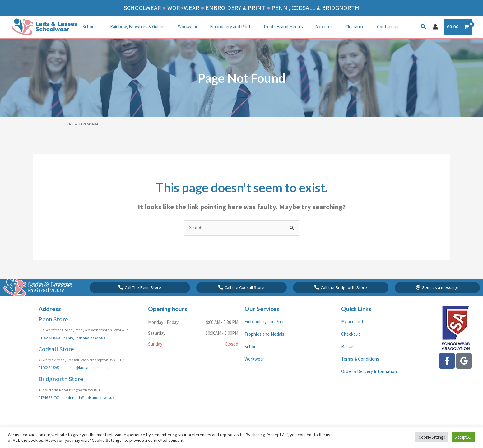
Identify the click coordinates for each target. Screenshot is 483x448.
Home (73, 124)
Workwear (180, 27)
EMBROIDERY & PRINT (235, 8)
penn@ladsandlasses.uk (84, 346)
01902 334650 (49, 346)
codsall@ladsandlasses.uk (86, 376)
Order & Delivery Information (369, 380)
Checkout (351, 343)
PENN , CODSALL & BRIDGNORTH (315, 8)
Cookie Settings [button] (432, 437)
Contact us (364, 27)
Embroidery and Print (219, 27)
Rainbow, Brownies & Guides (133, 27)
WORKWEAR (183, 8)
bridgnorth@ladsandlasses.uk (89, 406)
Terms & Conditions (360, 368)
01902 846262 (49, 376)
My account (352, 330)
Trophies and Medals (269, 27)
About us (307, 27)
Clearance (335, 27)
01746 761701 (49, 406)
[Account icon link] (435, 27)
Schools (88, 27)
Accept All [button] (463, 437)
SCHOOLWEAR (142, 8)
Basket (348, 355)
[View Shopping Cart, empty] (458, 27)
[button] (424, 27)
